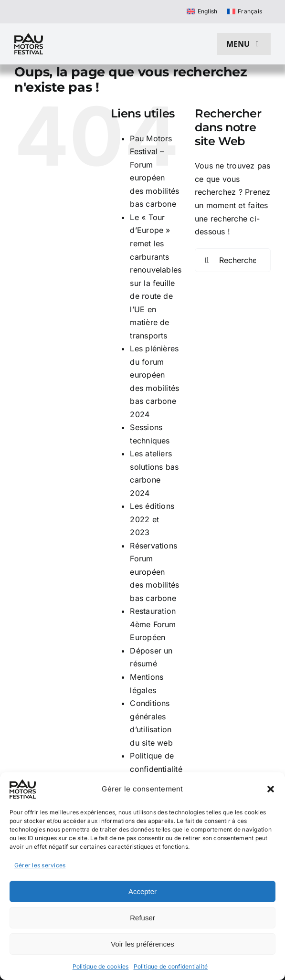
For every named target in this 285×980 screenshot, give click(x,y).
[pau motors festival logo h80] (29, 37)
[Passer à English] (202, 11)
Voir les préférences (142, 944)
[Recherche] (207, 260)
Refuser (142, 918)
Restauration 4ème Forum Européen (153, 624)
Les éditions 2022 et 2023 (152, 519)
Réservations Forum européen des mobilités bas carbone (154, 572)
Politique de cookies (101, 966)
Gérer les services (40, 865)
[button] (271, 789)
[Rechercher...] (233, 260)
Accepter (142, 891)
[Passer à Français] (244, 11)
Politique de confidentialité (171, 966)
